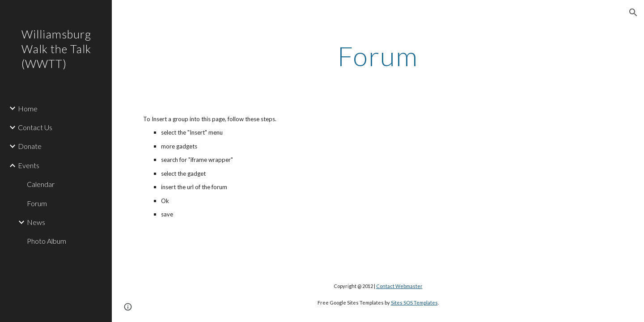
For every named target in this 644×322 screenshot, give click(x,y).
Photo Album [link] (47, 241)
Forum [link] (37, 203)
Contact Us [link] (35, 127)
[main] (378, 56)
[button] (633, 13)
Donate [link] (30, 146)
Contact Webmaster (399, 286)
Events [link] (29, 165)
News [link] (36, 222)
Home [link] (28, 108)
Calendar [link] (41, 184)
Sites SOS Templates (414, 303)
